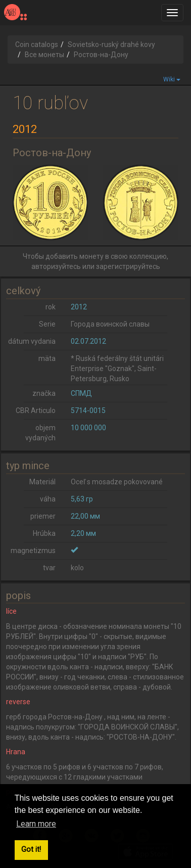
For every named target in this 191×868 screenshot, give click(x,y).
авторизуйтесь (56, 266)
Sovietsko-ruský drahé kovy (111, 44)
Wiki (172, 79)
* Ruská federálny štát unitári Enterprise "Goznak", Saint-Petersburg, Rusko (117, 369)
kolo (77, 568)
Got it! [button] (31, 850)
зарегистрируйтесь (128, 266)
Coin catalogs (37, 44)
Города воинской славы (110, 324)
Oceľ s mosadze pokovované (117, 482)
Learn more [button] (36, 824)
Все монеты (44, 55)
